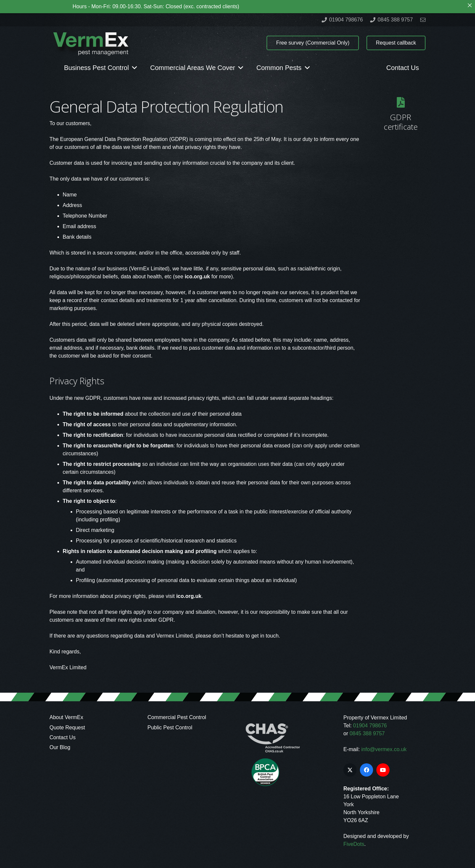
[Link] (423, 20)
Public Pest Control (170, 728)
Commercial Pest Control (177, 717)
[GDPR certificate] (401, 102)
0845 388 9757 (367, 733)
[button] (133, 68)
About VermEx (66, 717)
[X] (350, 770)
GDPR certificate (401, 122)
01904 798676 (370, 726)
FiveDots (354, 844)
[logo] (91, 43)
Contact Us (63, 737)
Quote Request (67, 728)
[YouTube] (383, 770)
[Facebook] (366, 770)
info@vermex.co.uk (384, 749)
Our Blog (60, 747)
